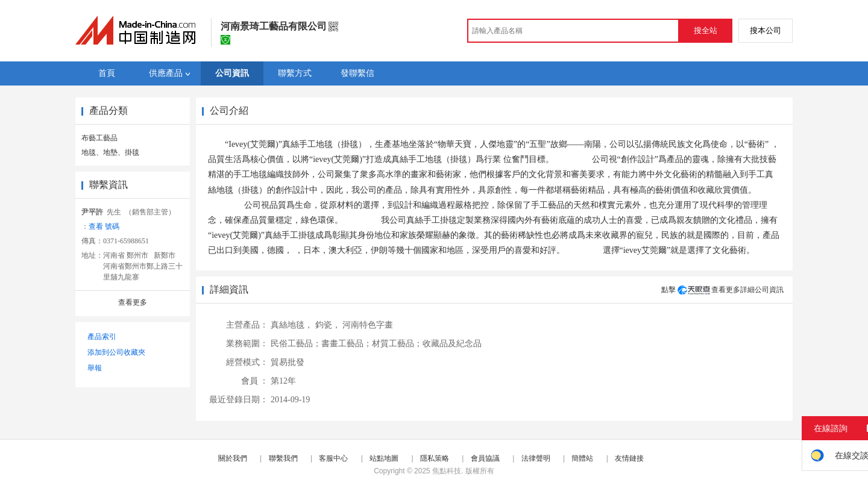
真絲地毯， (292, 325)
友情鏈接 (629, 458)
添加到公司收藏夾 (116, 352)
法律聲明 (536, 458)
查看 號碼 (104, 226)
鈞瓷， (328, 325)
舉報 (95, 368)
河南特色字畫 (368, 325)
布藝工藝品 (99, 138)
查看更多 (133, 302)
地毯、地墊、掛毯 (110, 152)
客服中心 (333, 458)
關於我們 (233, 458)
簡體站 (582, 458)
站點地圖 (384, 458)
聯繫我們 (283, 458)
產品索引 (102, 337)
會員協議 (485, 458)
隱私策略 (435, 458)
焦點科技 (447, 471)
